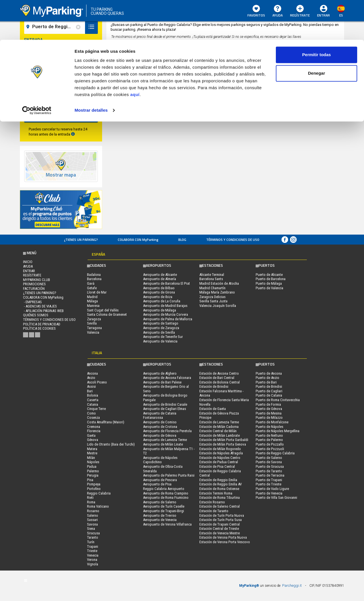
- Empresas (32, 302)
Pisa (90, 480)
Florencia (94, 431)
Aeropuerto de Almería (160, 279)
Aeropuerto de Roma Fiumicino (166, 498)
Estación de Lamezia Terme (219, 422)
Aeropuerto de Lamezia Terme (165, 440)
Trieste (92, 551)
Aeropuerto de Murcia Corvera (166, 314)
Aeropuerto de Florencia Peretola (167, 431)
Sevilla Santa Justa (213, 301)
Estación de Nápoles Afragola (221, 453)
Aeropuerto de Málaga (160, 310)
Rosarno (93, 511)
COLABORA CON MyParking (138, 240)
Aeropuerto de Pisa (157, 484)
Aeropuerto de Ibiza (158, 297)
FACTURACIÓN (34, 289)
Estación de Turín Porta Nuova (222, 515)
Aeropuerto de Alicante (160, 275)
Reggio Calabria (99, 493)
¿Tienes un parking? (81, 240)
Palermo (93, 471)
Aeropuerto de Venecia (160, 520)
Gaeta (91, 435)
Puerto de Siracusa (270, 466)
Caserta (93, 400)
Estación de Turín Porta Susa (221, 520)
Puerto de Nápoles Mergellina (278, 431)
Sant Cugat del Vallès (103, 310)
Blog (182, 240)
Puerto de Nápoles (269, 427)
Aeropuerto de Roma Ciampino (166, 493)
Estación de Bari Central (217, 378)
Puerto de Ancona (269, 373)
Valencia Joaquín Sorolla (218, 306)
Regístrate (32, 275)
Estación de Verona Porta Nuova (223, 537)
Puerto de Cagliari (269, 391)
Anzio (91, 378)
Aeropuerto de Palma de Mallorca (168, 319)
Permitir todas (317, 15)
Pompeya (94, 484)
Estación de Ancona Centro (219, 373)
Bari (90, 391)
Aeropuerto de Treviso (160, 515)
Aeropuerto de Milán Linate (163, 444)
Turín (91, 542)
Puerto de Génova (269, 409)
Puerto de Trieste (268, 484)
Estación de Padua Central (219, 462)
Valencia (93, 332)
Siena (91, 529)
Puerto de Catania (269, 395)
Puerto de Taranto (269, 471)
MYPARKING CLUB (37, 280)
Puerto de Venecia (269, 493)
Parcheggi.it (292, 585)
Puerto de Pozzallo (270, 444)
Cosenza (93, 418)
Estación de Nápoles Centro (220, 458)
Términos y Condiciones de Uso (233, 240)
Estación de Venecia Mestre (220, 533)
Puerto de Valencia (269, 288)
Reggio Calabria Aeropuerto (164, 489)
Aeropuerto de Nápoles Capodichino (160, 460)
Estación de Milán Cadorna (219, 427)
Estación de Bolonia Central (220, 382)
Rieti (90, 498)
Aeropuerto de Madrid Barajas (165, 306)
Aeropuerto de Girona (159, 292)
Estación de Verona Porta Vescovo (225, 542)
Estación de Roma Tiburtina (220, 498)
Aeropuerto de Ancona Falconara (167, 378)
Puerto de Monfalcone (272, 422)
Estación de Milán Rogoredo (220, 449)
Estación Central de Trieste (219, 529)
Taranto (93, 537)
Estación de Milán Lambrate (220, 435)
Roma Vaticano (98, 506)
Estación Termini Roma (216, 493)
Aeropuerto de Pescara (160, 480)
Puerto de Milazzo (269, 418)
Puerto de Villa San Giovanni (276, 498)
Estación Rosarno (212, 502)
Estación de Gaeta (213, 409)
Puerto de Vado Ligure (272, 489)
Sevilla (92, 323)
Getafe (92, 288)
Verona (92, 560)
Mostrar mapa (61, 175)
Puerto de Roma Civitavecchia (278, 400)
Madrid (92, 297)
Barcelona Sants (211, 279)
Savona (92, 524)
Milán (91, 458)
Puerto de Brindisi (269, 386)
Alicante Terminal (212, 275)
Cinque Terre (96, 409)
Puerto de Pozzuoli (270, 449)
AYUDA (28, 266)
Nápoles (93, 462)
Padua (92, 466)
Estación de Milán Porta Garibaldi (224, 440)
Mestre (92, 453)
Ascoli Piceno (97, 382)
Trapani (93, 546)
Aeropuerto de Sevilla (159, 332)
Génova (93, 440)
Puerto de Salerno (269, 458)
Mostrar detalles (91, 70)
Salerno (93, 515)
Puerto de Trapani (269, 480)
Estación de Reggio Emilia (218, 480)
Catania (93, 404)
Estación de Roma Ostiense (219, 489)
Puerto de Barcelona (271, 279)
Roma (91, 502)
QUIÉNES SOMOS (36, 315)
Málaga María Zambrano (217, 292)
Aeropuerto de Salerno (160, 502)
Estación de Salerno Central (220, 506)
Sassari (92, 520)
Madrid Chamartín (212, 288)
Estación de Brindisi (214, 386)
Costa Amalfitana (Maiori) (106, 422)
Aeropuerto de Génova (160, 435)
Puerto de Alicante (269, 275)
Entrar (29, 271)
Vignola (93, 564)
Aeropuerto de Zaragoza (161, 328)
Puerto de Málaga (269, 283)
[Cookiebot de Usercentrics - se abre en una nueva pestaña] (37, 71)
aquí (135, 55)
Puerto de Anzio (267, 378)
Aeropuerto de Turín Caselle (164, 506)
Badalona (94, 275)
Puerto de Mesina (269, 413)
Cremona (94, 427)
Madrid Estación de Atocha (219, 283)
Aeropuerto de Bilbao (159, 288)
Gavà (91, 283)
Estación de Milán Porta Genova (223, 444)
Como (91, 413)
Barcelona (94, 279)
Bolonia (93, 395)
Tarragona (94, 328)
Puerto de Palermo (269, 440)
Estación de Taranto (214, 511)
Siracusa (93, 533)
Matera (92, 449)
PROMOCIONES (34, 284)
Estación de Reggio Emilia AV (221, 484)
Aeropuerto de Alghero (160, 373)
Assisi (91, 386)
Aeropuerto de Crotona (160, 427)
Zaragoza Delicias (212, 297)
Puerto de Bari (266, 382)
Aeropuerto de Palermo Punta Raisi (169, 475)
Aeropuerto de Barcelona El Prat (167, 283)
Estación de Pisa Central (217, 466)
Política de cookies (39, 328)
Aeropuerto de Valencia (160, 341)
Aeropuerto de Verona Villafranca (167, 524)
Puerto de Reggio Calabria (275, 453)
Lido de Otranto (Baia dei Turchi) (111, 444)
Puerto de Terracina (270, 475)
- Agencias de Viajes (40, 306)
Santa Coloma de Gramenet (107, 314)
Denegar (317, 34)
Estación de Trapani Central (220, 524)
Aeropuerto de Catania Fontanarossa (160, 416)
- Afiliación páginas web (43, 311)
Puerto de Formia (268, 404)
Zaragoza (94, 319)
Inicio (28, 262)
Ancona (92, 373)
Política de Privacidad (42, 324)
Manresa (93, 306)
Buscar (61, 115)
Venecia (93, 555)
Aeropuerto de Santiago (161, 323)
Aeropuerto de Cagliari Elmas (165, 409)
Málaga (92, 301)
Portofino (94, 489)
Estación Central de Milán (218, 431)
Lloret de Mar (97, 292)
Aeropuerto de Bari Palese (162, 382)
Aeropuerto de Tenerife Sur (163, 337)
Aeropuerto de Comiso (160, 422)
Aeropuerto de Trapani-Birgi (164, 511)
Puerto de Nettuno (269, 435)
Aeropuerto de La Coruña (162, 301)
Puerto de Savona (269, 462)
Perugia (93, 475)
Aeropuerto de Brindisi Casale (165, 404)
